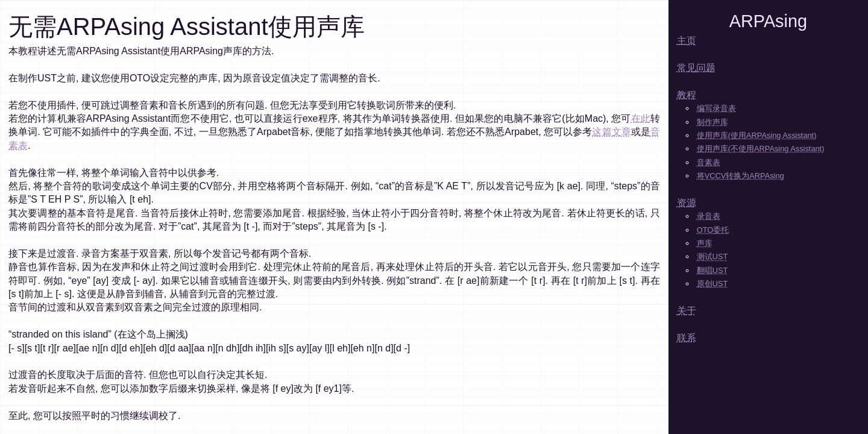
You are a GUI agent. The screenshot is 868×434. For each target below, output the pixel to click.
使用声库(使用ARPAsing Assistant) (757, 135)
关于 (687, 311)
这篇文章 (611, 132)
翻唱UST (712, 270)
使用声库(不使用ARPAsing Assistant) (761, 149)
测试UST (712, 256)
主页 (687, 41)
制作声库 (712, 122)
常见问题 (696, 68)
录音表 (709, 216)
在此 (641, 118)
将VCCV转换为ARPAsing (741, 176)
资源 (687, 203)
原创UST (712, 284)
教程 (687, 95)
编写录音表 (716, 108)
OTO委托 (713, 230)
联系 (687, 338)
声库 (705, 243)
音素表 (709, 162)
